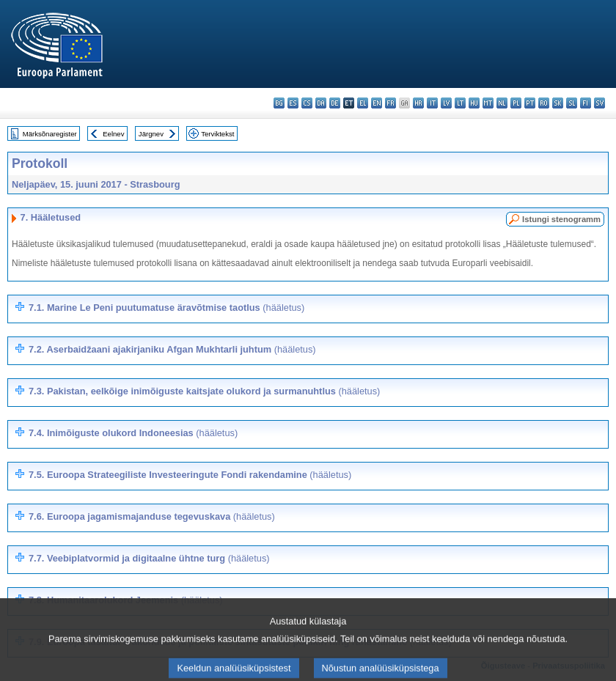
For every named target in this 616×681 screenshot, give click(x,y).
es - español (293, 103)
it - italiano (432, 103)
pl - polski (516, 103)
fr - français (390, 103)
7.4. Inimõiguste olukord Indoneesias (133, 433)
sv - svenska (599, 103)
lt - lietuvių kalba (460, 103)
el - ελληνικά (363, 103)
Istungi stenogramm (561, 219)
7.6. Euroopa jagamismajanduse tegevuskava (152, 516)
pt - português (530, 103)
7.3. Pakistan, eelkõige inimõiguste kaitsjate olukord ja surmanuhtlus (204, 391)
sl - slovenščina (572, 103)
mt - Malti (488, 103)
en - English (377, 103)
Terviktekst (217, 134)
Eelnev (113, 134)
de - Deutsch (335, 103)
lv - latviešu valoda (446, 103)
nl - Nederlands (502, 103)
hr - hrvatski (418, 103)
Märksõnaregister (50, 134)
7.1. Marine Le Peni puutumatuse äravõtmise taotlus (166, 308)
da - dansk (321, 103)
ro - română (544, 103)
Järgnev (151, 134)
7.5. (190, 475)
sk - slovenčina (558, 103)
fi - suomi (586, 103)
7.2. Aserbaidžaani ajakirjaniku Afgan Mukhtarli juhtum (172, 349)
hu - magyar (474, 103)
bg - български (279, 103)
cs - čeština (307, 103)
